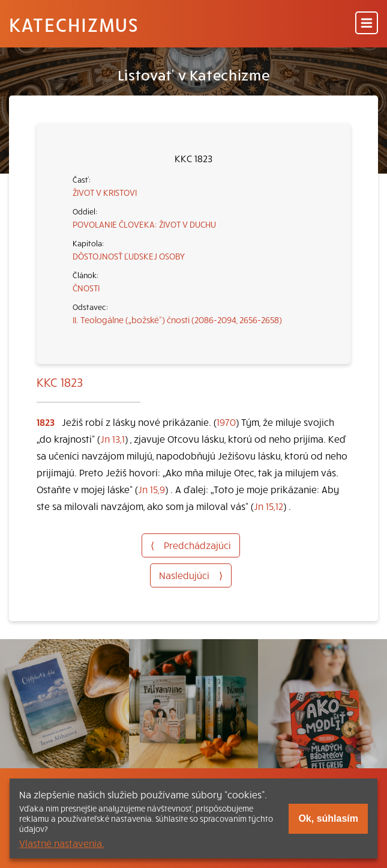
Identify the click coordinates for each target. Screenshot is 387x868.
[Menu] (367, 24)
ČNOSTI (86, 288)
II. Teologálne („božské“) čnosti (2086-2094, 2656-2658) (177, 320)
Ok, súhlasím (328, 818)
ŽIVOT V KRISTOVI (105, 192)
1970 (226, 422)
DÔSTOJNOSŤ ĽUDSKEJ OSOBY (129, 256)
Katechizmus (74, 24)
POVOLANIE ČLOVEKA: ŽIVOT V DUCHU (144, 224)
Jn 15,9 (151, 489)
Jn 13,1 (112, 439)
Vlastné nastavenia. (62, 843)
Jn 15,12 (268, 506)
